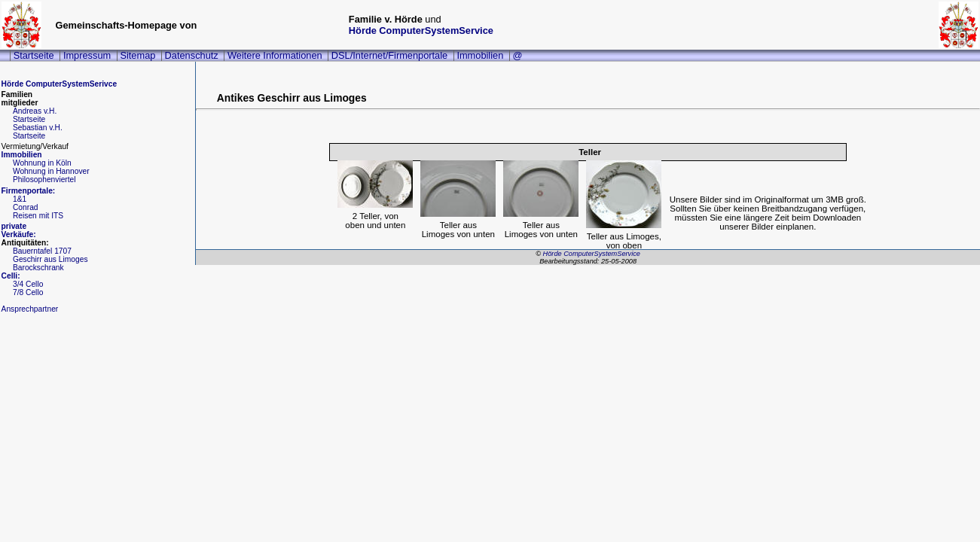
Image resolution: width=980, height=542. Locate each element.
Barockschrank (38, 268)
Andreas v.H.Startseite (35, 115)
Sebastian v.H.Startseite (38, 132)
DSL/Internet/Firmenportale (389, 55)
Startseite (34, 55)
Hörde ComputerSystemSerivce (60, 84)
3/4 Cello (28, 284)
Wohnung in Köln (42, 163)
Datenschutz (192, 55)
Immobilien (480, 55)
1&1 (20, 199)
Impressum (87, 55)
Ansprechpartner (30, 309)
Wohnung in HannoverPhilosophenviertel (51, 175)
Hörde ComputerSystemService (421, 30)
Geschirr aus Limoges (50, 259)
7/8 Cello (28, 292)
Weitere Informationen (275, 55)
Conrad (26, 207)
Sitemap (137, 55)
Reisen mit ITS (38, 216)
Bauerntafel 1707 (42, 251)
